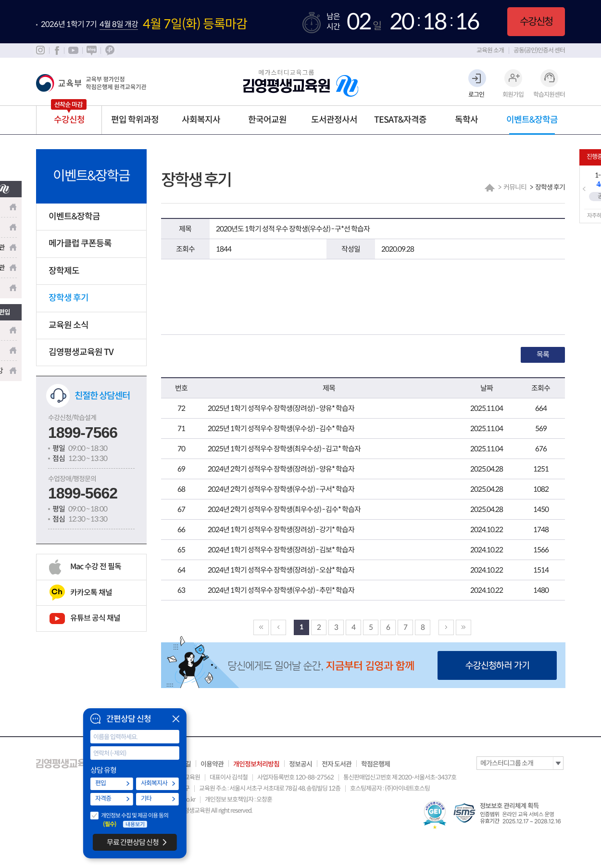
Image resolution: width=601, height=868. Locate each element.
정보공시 (300, 764)
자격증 (103, 798)
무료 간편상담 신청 (133, 842)
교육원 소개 (490, 50)
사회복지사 (201, 120)
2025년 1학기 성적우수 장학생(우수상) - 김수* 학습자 (281, 428)
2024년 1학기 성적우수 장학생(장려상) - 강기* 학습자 (281, 530)
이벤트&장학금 (532, 120)
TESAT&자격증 (400, 120)
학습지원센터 (549, 95)
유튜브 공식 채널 (95, 618)
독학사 (466, 120)
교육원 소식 (69, 325)
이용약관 (212, 764)
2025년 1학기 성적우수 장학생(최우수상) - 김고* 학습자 (284, 449)
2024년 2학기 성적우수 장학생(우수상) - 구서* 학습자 (281, 489)
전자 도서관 (337, 764)
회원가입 (513, 95)
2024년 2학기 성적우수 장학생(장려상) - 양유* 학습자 (281, 469)
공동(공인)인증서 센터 (539, 50)
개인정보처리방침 (256, 764)
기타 (146, 798)
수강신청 (536, 22)
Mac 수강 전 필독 (96, 567)
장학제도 (64, 271)
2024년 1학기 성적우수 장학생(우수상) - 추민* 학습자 (281, 590)
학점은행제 (376, 764)
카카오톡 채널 (91, 593)
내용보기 (135, 824)
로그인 (476, 95)
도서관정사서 (334, 120)
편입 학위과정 (135, 120)
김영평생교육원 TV (81, 352)
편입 (100, 783)
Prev (584, 189)
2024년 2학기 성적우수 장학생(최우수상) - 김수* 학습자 (284, 509)
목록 (543, 354)
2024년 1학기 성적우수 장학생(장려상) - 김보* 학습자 (281, 550)
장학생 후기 (69, 298)
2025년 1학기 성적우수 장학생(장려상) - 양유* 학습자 (281, 408)
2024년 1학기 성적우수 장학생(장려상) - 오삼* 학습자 (281, 570)
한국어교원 (267, 120)
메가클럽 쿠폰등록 (80, 243)
